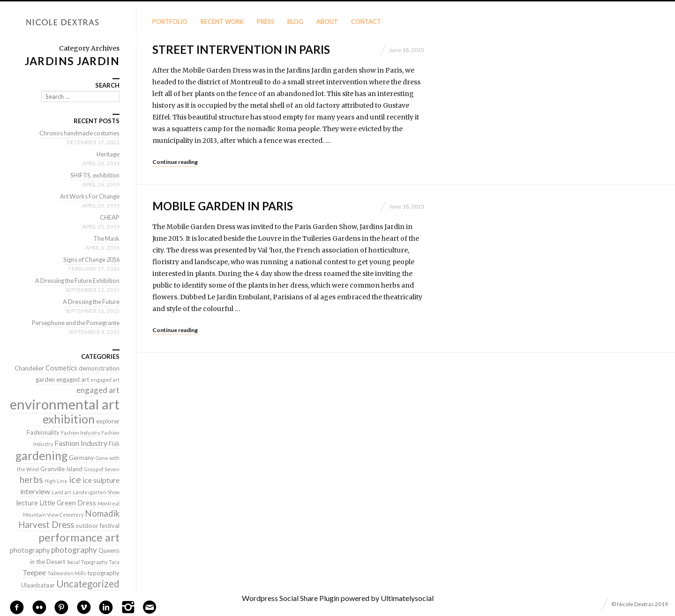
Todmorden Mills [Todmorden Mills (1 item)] (67, 573)
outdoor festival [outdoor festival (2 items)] (97, 526)
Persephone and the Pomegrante (75, 323)
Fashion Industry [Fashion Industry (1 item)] (80, 433)
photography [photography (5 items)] (74, 550)
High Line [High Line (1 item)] (56, 481)
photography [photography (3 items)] (30, 550)
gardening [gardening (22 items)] (41, 456)
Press (266, 22)
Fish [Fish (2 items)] (114, 444)
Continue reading (175, 162)
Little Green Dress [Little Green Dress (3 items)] (68, 503)
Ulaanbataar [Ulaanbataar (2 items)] (38, 585)
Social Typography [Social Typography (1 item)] (87, 562)
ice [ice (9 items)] (75, 479)
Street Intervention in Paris (241, 49)
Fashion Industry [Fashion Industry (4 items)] (81, 443)
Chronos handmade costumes (79, 133)
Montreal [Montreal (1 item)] (109, 503)
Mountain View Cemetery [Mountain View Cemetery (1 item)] (53, 515)
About (327, 22)
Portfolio (170, 22)
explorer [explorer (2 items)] (108, 421)
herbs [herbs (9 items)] (31, 479)
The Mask (106, 238)
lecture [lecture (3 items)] (27, 503)
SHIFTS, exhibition (94, 175)
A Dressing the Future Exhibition (76, 281)
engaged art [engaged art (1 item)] (105, 380)
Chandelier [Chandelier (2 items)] (29, 368)
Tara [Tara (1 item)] (114, 562)
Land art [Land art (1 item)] (61, 492)
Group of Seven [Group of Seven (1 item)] (102, 469)
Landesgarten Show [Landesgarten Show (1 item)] (96, 492)
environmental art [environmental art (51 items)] (65, 404)
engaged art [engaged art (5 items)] (98, 390)
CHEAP (110, 217)
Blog (295, 22)
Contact (366, 22)
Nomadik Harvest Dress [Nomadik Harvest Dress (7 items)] (69, 519)
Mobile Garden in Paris (223, 206)
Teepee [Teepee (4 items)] (34, 572)
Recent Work (222, 22)
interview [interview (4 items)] (35, 491)
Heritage (108, 154)
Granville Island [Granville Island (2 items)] (61, 469)
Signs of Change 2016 (90, 260)
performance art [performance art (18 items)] (79, 537)
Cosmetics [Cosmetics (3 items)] (61, 368)
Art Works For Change (89, 196)
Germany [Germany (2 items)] (82, 458)
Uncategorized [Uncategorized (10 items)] (88, 584)
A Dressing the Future (90, 302)
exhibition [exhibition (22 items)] (69, 419)
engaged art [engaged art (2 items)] (73, 379)
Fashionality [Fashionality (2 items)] (43, 432)
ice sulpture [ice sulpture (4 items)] (101, 480)
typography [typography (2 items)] (103, 573)
